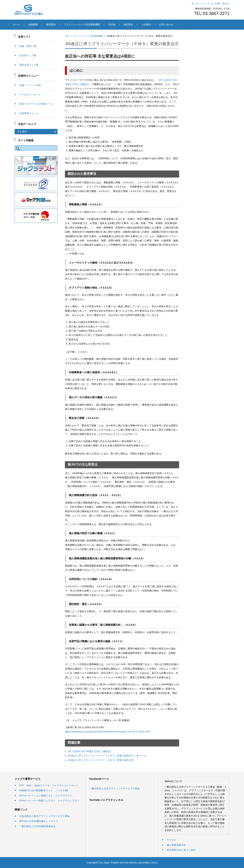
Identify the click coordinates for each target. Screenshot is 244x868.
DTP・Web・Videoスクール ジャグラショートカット (49, 785)
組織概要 (39, 25)
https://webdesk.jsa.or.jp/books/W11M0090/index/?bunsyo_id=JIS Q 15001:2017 (108, 732)
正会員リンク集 (28, 55)
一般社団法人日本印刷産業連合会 (37, 826)
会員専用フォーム (29, 113)
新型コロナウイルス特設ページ (36, 104)
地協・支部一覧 (28, 46)
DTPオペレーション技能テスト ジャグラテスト (46, 796)
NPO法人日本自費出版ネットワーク (39, 821)
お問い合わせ (172, 25)
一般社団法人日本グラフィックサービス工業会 (115, 789)
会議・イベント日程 (30, 85)
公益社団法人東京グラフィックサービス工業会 (45, 816)
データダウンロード (30, 95)
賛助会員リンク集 (29, 65)
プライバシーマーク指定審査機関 (88, 25)
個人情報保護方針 (176, 845)
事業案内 (57, 25)
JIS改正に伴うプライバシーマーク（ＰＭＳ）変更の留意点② (101, 760)
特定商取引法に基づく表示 (181, 850)
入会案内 (152, 25)
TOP (67, 36)
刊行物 (117, 25)
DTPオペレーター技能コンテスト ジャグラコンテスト (49, 801)
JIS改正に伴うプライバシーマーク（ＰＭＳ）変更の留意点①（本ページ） (108, 756)
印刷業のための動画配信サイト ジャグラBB (44, 790)
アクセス (171, 840)
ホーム (22, 25)
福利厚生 (134, 25)
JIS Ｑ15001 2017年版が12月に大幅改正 (90, 751)
